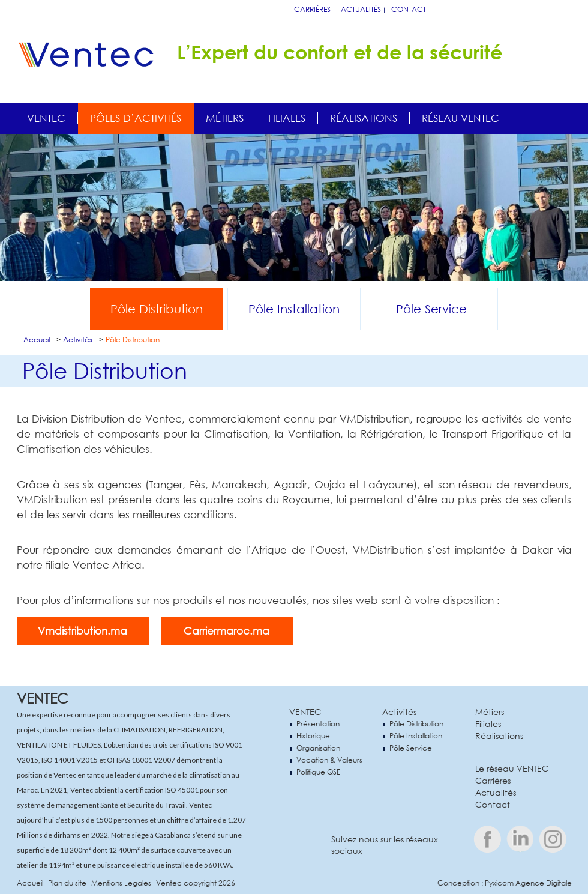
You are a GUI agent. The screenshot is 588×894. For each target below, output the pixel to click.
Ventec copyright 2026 (196, 883)
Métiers (225, 118)
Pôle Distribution (157, 309)
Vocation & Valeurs (329, 760)
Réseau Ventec (460, 118)
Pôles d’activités (136, 118)
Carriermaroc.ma (226, 631)
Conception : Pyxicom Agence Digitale (505, 883)
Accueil (37, 340)
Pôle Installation (294, 309)
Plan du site (67, 883)
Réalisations (364, 118)
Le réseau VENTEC (512, 768)
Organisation (318, 748)
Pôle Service (431, 309)
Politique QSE (318, 772)
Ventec (46, 118)
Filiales (287, 118)
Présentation (318, 724)
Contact (409, 9)
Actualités (361, 9)
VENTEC (305, 712)
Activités (78, 340)
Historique (313, 736)
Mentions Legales (121, 883)
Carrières (312, 9)
